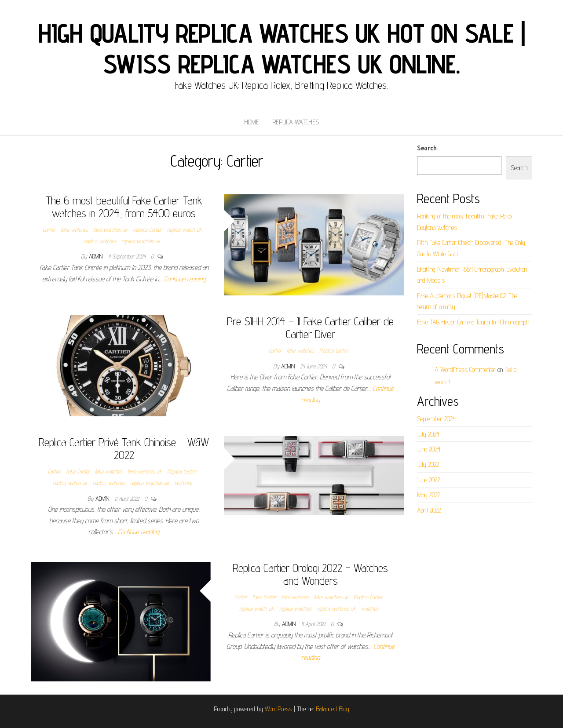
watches (183, 483)
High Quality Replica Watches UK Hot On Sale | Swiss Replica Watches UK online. (282, 48)
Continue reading (185, 279)
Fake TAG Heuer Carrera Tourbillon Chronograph (473, 322)
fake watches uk (110, 229)
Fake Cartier (78, 471)
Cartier (49, 229)
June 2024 (429, 449)
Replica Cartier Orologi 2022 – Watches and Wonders (310, 574)
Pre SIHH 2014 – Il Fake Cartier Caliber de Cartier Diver (310, 328)
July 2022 (428, 464)
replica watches (100, 241)
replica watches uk (141, 241)
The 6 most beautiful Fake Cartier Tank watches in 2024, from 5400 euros (124, 207)
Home (252, 122)
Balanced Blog (333, 709)
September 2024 (436, 419)
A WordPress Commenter (465, 369)
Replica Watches (296, 122)
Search (427, 148)
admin (97, 256)
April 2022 (429, 510)
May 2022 (429, 495)
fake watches (74, 229)
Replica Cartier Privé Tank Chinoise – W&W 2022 (124, 448)
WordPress (278, 709)
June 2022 (428, 480)
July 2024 (428, 434)
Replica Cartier (147, 229)
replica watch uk (185, 229)
